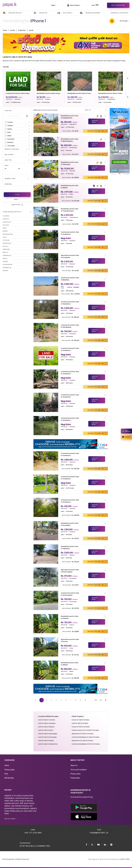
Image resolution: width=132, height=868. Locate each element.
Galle (5, 237)
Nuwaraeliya (7, 268)
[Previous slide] (128, 78)
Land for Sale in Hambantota (48, 744)
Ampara (5, 261)
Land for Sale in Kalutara (46, 727)
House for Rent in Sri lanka (81, 727)
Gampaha (6, 219)
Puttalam (6, 240)
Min (6, 169)
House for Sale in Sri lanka (80, 720)
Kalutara (6, 225)
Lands (31, 30)
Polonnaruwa (8, 264)
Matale (5, 258)
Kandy (5, 228)
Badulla (6, 252)
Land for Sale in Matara (46, 740)
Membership (9, 778)
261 (101, 700)
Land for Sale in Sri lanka (80, 723)
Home (5, 30)
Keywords (8, 184)
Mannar (5, 271)
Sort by (96, 110)
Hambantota (7, 255)
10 (85, 700)
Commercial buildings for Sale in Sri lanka (85, 737)
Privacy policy (9, 770)
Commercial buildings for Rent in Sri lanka (86, 744)
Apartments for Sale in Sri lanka (82, 740)
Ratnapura (6, 249)
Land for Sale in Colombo (47, 720)
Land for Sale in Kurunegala (47, 737)
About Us (74, 765)
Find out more (10, 819)
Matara (5, 231)
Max (19, 169)
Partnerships (75, 778)
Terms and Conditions (79, 770)
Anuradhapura (8, 234)
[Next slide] (128, 97)
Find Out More (95, 121)
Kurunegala (7, 222)
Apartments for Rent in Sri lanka (82, 734)
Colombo (6, 216)
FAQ (6, 774)
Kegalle (6, 246)
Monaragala (7, 243)
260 (96, 700)
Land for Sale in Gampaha (47, 723)
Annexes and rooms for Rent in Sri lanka (85, 730)
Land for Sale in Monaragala (47, 734)
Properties (22, 30)
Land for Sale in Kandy (46, 730)
